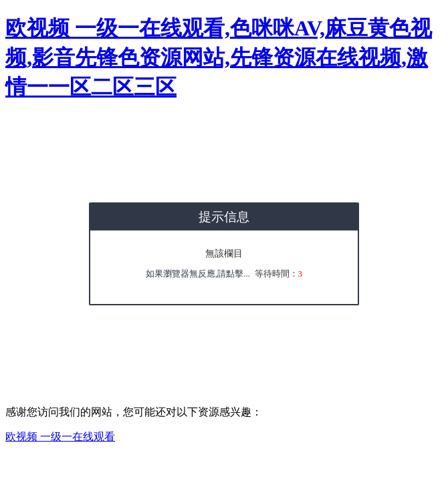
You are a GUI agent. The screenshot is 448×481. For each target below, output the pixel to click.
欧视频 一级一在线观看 (60, 437)
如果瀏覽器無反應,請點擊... (198, 274)
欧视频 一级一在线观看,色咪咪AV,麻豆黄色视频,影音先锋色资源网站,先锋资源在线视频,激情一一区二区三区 (219, 57)
